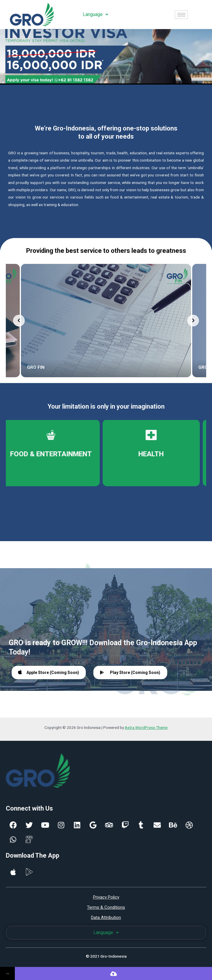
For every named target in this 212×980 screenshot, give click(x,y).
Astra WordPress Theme (146, 727)
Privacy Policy (106, 897)
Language (96, 14)
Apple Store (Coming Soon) (49, 672)
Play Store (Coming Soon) (130, 673)
